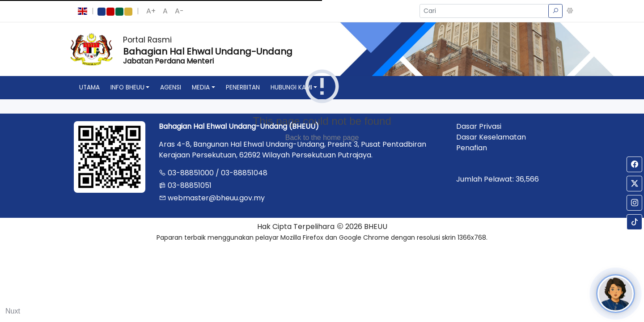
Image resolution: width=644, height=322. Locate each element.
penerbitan (243, 87)
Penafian (472, 148)
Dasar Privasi (479, 126)
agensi (171, 87)
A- (179, 11)
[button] (570, 11)
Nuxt (13, 311)
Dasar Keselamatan (491, 137)
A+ (151, 11)
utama (89, 87)
